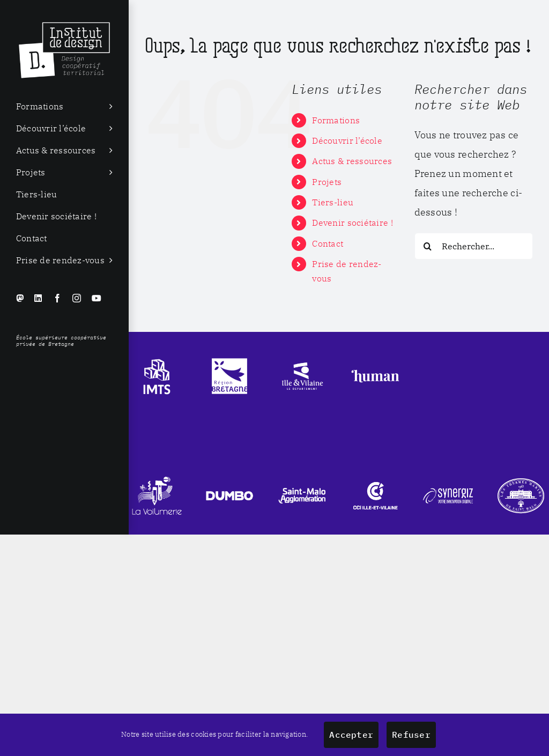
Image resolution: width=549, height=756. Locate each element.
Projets (327, 182)
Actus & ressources (352, 161)
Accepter (351, 735)
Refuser (411, 735)
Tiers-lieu (333, 202)
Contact (328, 243)
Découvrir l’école (347, 140)
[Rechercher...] (474, 246)
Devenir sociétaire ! (352, 223)
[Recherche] (428, 246)
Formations (336, 120)
